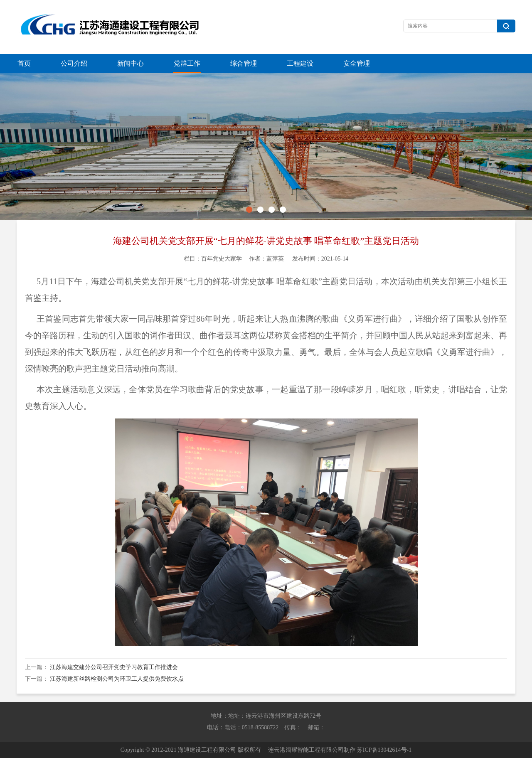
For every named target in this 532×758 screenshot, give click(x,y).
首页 (24, 63)
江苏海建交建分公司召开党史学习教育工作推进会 (114, 667)
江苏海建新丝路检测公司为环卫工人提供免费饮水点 (117, 679)
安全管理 (357, 63)
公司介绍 (74, 63)
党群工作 (187, 63)
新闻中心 (131, 63)
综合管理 (244, 63)
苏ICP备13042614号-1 (384, 750)
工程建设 (300, 63)
